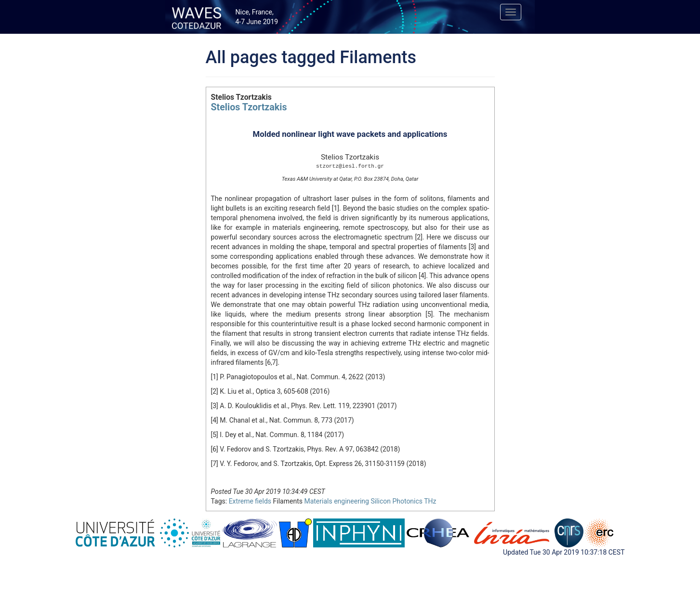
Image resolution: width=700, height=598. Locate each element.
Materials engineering (336, 501)
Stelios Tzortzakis (249, 107)
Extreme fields (250, 501)
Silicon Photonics (396, 501)
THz (430, 501)
